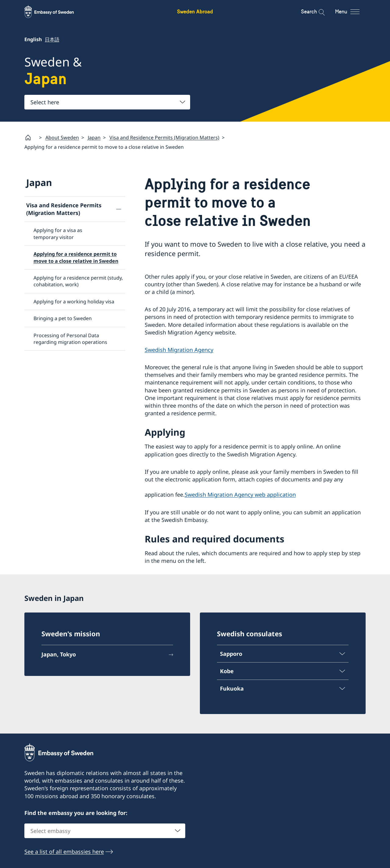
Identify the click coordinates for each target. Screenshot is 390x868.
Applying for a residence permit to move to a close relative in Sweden (76, 257)
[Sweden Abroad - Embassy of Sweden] (55, 12)
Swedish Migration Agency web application (240, 495)
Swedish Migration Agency (179, 350)
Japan (94, 137)
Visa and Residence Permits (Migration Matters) (164, 137)
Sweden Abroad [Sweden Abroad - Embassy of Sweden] (195, 11)
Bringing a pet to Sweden (63, 318)
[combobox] (107, 102)
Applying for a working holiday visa (74, 302)
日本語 (52, 39)
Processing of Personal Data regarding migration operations (70, 338)
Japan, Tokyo (59, 654)
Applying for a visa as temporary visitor (58, 234)
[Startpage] (30, 138)
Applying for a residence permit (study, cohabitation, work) (78, 281)
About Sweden (62, 137)
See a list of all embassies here (64, 852)
